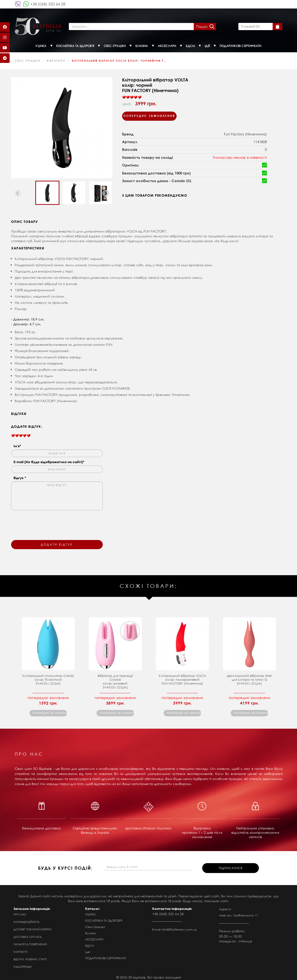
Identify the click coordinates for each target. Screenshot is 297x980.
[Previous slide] (18, 190)
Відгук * (20, 474)
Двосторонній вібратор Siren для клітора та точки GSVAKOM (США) (249, 676)
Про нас (20, 911)
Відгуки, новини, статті (30, 956)
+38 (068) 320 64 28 (48, 4)
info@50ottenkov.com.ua (179, 926)
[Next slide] (106, 190)
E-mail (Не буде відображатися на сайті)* (49, 458)
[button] (47, 189)
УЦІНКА (90, 911)
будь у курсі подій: (65, 865)
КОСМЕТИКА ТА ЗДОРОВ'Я (104, 917)
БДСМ (90, 942)
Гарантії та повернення (30, 941)
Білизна (90, 930)
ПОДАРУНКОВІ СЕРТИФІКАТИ (106, 955)
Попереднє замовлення (149, 112)
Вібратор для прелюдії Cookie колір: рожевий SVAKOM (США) (115, 678)
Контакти (21, 948)
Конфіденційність (27, 919)
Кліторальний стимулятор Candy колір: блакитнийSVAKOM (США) (48, 676)
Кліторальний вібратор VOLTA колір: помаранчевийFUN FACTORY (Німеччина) (182, 676)
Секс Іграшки (28, 57)
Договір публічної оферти (32, 926)
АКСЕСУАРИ (94, 936)
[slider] (132, 94)
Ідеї (88, 949)
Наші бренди (23, 963)
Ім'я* (17, 443)
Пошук (200, 25)
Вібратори (56, 57)
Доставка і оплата (28, 933)
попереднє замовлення (50, 710)
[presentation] (48, 519)
